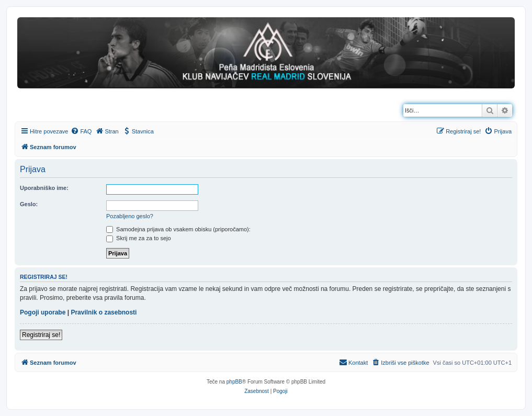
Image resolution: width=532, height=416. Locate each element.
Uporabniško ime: (44, 188)
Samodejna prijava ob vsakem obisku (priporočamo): (178, 229)
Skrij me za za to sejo (139, 238)
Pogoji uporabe (43, 312)
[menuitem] (81, 131)
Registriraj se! (41, 335)
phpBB (234, 382)
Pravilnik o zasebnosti (104, 312)
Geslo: (29, 204)
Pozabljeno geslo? (130, 216)
